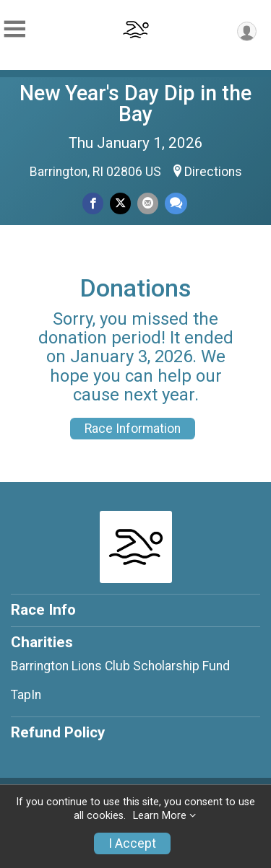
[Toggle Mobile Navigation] (14, 29)
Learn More (160, 816)
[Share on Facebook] (93, 203)
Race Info (43, 610)
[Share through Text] (176, 203)
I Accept (132, 843)
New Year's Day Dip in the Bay (135, 104)
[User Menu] (247, 31)
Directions (213, 172)
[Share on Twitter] (120, 203)
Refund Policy (58, 732)
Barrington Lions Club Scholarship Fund (120, 666)
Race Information (133, 429)
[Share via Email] (148, 203)
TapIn (26, 695)
